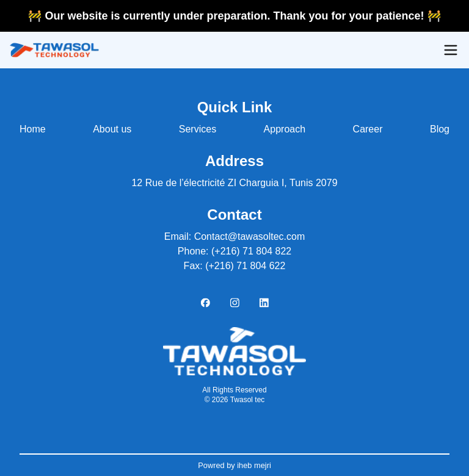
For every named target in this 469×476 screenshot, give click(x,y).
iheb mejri (253, 465)
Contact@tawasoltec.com (250, 236)
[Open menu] (451, 50)
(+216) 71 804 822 (251, 251)
